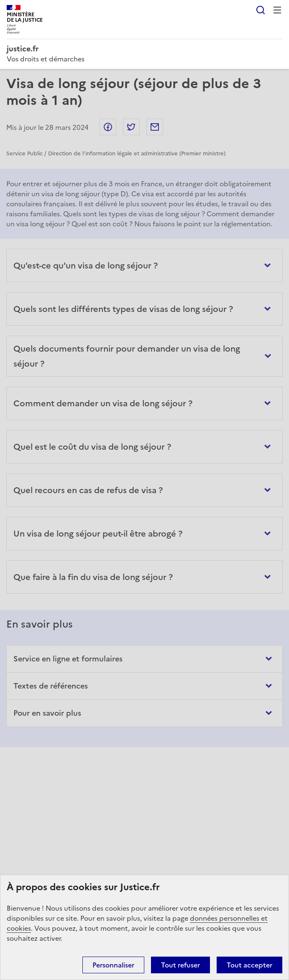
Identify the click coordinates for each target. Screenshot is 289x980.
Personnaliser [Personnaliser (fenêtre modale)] (113, 965)
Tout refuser (180, 965)
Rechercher (261, 10)
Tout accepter (249, 965)
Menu (277, 10)
